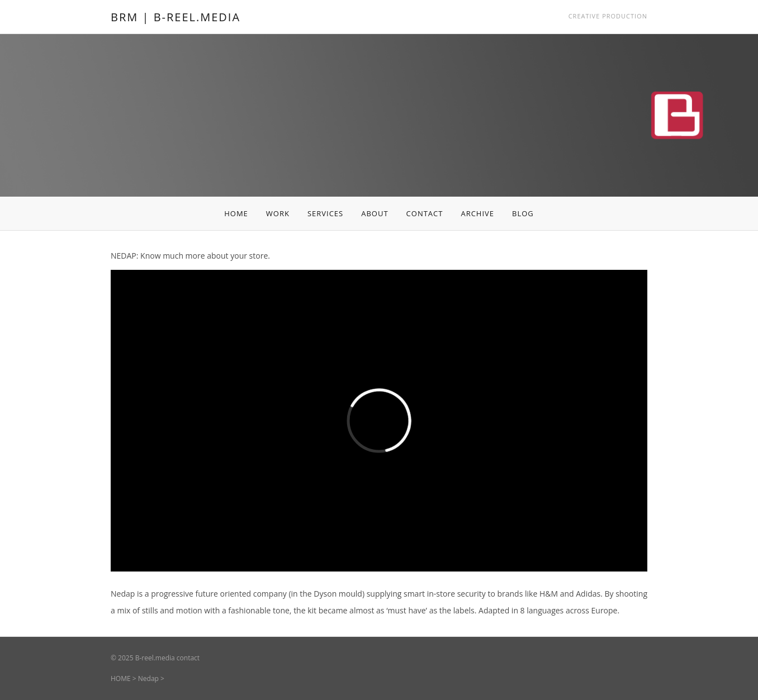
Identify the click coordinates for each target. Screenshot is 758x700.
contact (188, 658)
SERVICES (325, 213)
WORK (278, 213)
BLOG (523, 213)
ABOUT (375, 213)
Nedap (148, 678)
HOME (236, 213)
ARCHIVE (477, 213)
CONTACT (425, 213)
